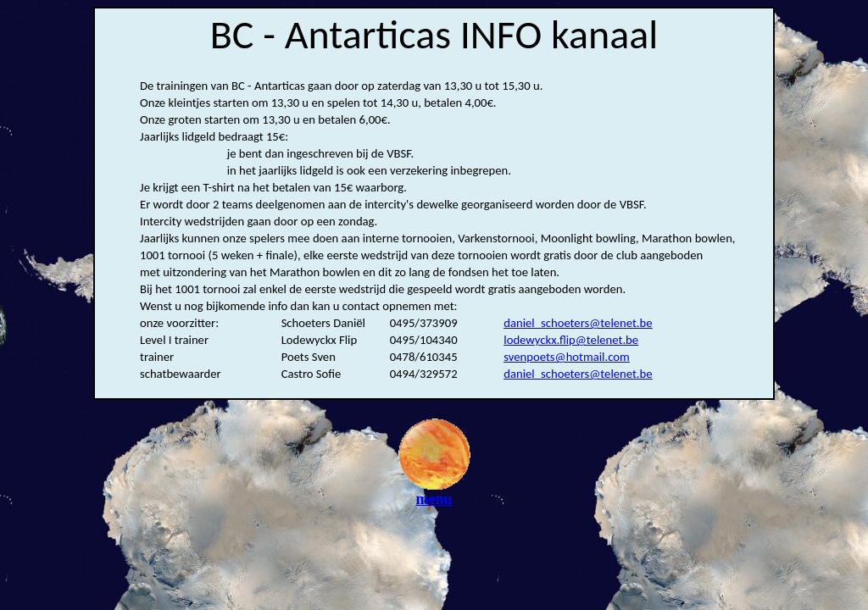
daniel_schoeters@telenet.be (578, 323)
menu (434, 492)
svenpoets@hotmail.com (566, 357)
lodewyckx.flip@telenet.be (571, 340)
